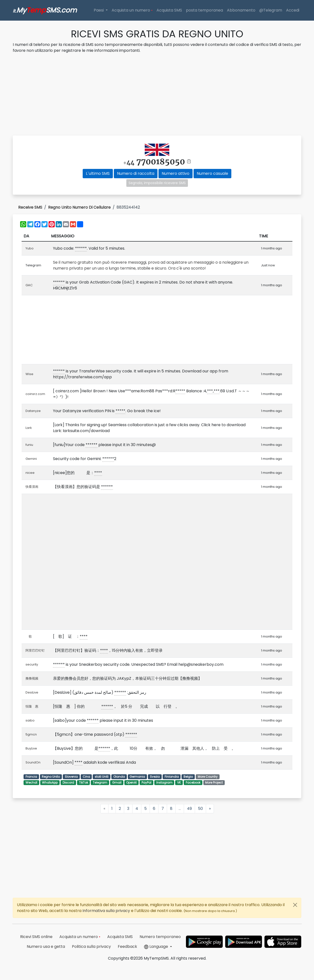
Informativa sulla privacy (107, 911)
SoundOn (33, 762)
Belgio (188, 777)
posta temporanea (204, 10)
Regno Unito (51, 777)
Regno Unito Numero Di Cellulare (79, 207)
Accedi (293, 10)
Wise (29, 374)
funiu (29, 445)
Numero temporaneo (160, 937)
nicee (30, 473)
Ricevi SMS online (36, 937)
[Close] (295, 905)
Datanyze (33, 411)
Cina (86, 777)
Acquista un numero (132, 10)
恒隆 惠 (33, 706)
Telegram (100, 783)
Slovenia (71, 777)
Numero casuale (212, 173)
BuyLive (31, 748)
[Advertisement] (157, 95)
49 (189, 809)
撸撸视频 (32, 678)
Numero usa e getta (46, 946)
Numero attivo (176, 173)
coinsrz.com (35, 394)
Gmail (117, 783)
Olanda (119, 777)
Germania (137, 777)
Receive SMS (30, 207)
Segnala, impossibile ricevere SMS (157, 183)
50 (200, 809)
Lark (29, 428)
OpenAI (131, 783)
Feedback (127, 946)
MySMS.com (45, 10)
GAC (29, 285)
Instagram (164, 783)
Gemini (31, 459)
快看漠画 (32, 487)
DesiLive (32, 692)
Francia (31, 777)
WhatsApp (50, 783)
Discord (68, 783)
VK (179, 783)
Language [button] (157, 946)
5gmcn (31, 734)
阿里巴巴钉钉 (35, 650)
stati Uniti (102, 777)
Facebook (193, 783)
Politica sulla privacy (91, 946)
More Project (214, 783)
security (32, 664)
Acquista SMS (169, 10)
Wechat (31, 783)
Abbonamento (241, 10)
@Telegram (271, 10)
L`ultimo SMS (98, 173)
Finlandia (172, 777)
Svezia (155, 777)
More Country (208, 777)
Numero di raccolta (136, 173)
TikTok (84, 783)
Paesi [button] (99, 10)
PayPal (146, 783)
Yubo (30, 248)
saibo (30, 720)
